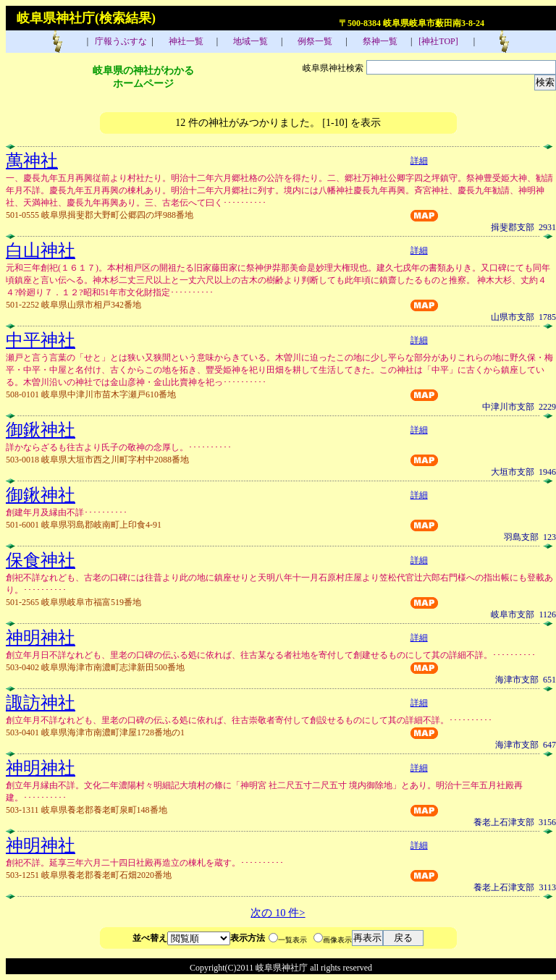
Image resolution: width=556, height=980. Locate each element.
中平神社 (41, 340)
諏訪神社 (41, 703)
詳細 (419, 161)
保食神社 (41, 560)
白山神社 (41, 250)
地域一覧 (249, 41)
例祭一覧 (314, 41)
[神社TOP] (442, 41)
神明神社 (41, 638)
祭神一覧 (379, 41)
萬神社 (32, 161)
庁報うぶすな (120, 41)
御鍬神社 (41, 430)
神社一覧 (185, 41)
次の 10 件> (278, 913)
